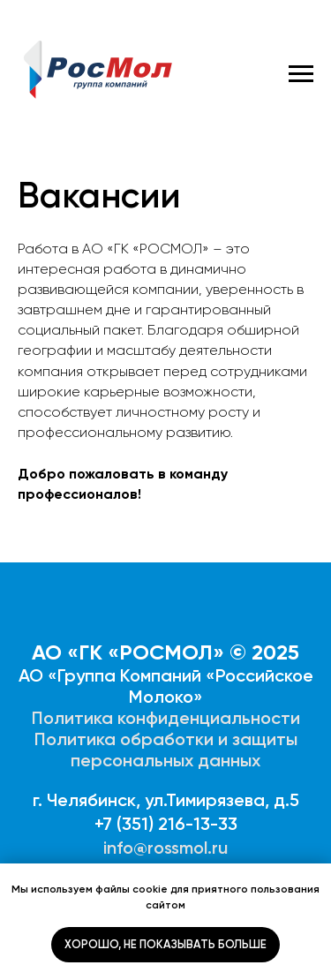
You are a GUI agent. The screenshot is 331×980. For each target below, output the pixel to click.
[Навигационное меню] (301, 74)
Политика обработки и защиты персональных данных (166, 750)
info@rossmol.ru (165, 848)
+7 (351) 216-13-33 (166, 824)
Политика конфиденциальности (166, 718)
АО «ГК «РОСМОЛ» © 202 (160, 652)
